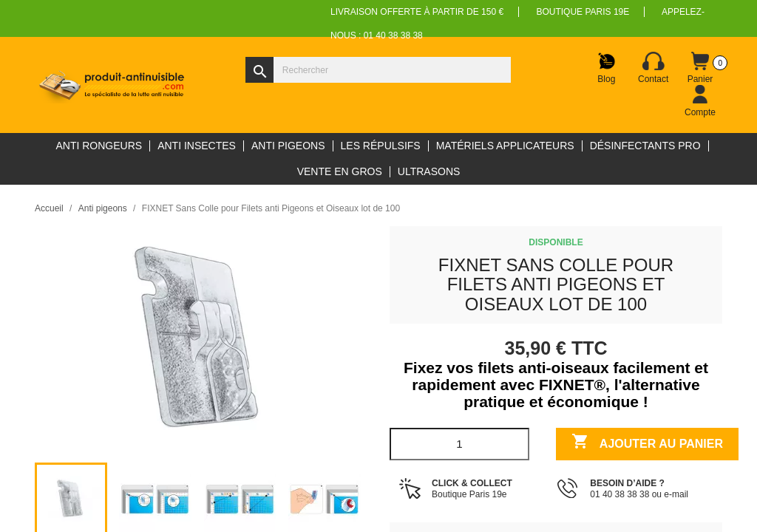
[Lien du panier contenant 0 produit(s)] (700, 68)
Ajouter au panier (647, 443)
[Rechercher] (378, 70)
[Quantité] (459, 444)
